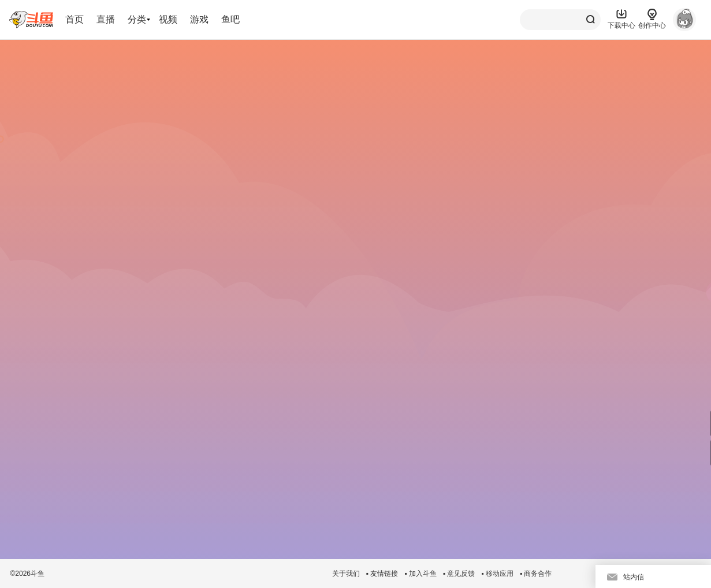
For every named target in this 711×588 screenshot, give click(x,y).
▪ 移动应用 (497, 574)
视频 (168, 19)
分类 (137, 19)
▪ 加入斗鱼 (420, 574)
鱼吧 (230, 19)
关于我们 (346, 574)
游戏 (199, 19)
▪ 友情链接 (382, 574)
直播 (106, 19)
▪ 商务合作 (536, 574)
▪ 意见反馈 (459, 574)
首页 (75, 19)
